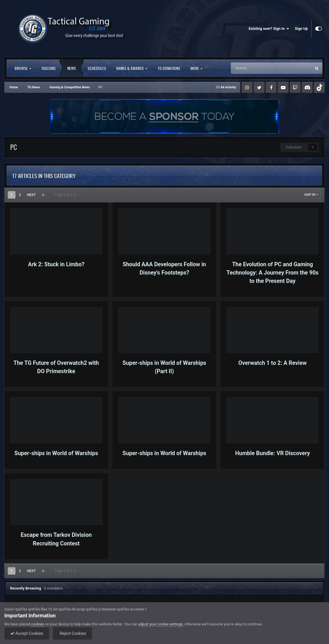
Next (31, 195)
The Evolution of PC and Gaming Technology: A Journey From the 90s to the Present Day (272, 273)
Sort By (311, 195)
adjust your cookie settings (160, 624)
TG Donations (169, 68)
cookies (38, 624)
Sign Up (301, 29)
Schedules (97, 68)
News (72, 68)
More (196, 68)
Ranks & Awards (132, 68)
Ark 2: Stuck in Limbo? (56, 264)
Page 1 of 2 (66, 195)
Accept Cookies (27, 633)
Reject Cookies (72, 633)
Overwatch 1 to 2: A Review (272, 363)
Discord (49, 68)
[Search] (259, 68)
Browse (23, 68)
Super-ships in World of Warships (56, 453)
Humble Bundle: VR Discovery (272, 453)
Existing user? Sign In (269, 29)
